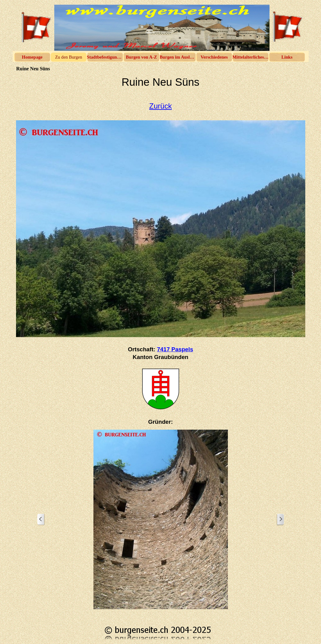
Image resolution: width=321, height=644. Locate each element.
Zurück (160, 106)
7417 (175, 349)
